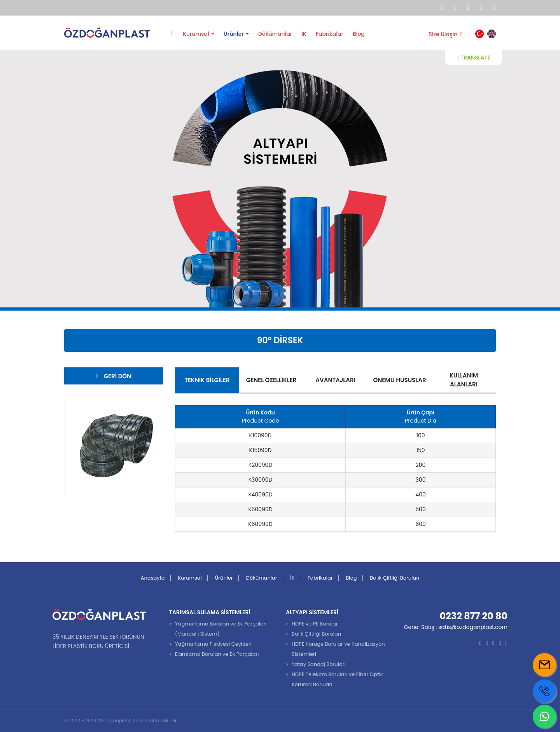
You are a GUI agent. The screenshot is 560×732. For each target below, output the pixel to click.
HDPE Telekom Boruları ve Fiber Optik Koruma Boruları (337, 679)
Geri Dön (114, 376)
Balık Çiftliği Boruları (395, 578)
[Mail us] (544, 665)
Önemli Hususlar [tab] (399, 380)
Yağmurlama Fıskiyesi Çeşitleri (213, 644)
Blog (359, 34)
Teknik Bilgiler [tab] (207, 380)
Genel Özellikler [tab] (271, 380)
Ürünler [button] (234, 34)
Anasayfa (172, 33)
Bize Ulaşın (445, 34)
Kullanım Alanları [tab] (464, 380)
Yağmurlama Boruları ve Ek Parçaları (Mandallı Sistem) (221, 629)
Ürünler (224, 578)
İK (304, 34)
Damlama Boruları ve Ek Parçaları (217, 654)
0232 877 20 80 (473, 616)
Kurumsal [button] (196, 34)
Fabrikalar (330, 34)
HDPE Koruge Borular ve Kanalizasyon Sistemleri (338, 649)
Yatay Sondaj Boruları (319, 664)
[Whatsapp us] (544, 716)
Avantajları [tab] (335, 380)
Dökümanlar (275, 34)
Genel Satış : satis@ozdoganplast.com (456, 627)
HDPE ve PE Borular (315, 624)
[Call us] (544, 691)
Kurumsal (190, 578)
